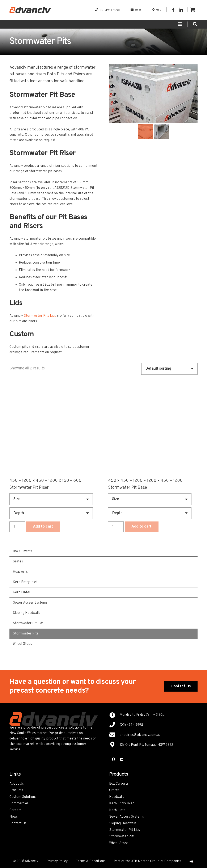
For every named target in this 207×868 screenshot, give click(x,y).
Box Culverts (119, 784)
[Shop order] (169, 369)
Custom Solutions (23, 797)
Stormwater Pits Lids (40, 316)
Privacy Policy (57, 861)
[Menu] (180, 24)
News (14, 817)
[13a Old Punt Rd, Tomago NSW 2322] (114, 745)
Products (16, 790)
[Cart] (193, 10)
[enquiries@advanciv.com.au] (114, 735)
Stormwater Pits (122, 836)
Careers (15, 810)
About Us (17, 784)
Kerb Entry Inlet (122, 804)
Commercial (19, 804)
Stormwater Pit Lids (124, 830)
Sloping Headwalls (123, 823)
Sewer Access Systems (126, 817)
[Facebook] (173, 10)
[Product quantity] (17, 527)
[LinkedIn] (181, 10)
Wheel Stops (119, 843)
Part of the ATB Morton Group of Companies (147, 861)
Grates (114, 790)
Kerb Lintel (118, 810)
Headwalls (117, 797)
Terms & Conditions (91, 861)
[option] (153, 94)
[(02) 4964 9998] (114, 725)
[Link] (30, 10)
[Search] (195, 24)
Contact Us (18, 823)
